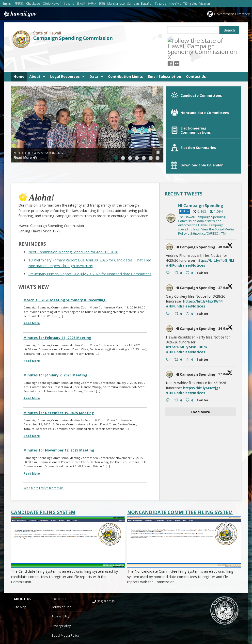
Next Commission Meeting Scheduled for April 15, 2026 (73, 223)
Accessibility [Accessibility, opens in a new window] (60, 587)
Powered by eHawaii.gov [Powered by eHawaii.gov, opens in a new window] (220, 619)
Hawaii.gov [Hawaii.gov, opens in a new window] (20, 14)
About (35, 57)
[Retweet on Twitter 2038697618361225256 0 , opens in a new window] (179, 244)
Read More (32, 294)
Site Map (20, 578)
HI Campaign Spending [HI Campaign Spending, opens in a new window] (195, 218)
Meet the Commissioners (38, 136)
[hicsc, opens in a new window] (200, 189)
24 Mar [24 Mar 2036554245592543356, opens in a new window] (224, 299)
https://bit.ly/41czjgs (202, 359)
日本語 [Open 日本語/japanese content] (81, 4)
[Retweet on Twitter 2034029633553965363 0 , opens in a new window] (179, 371)
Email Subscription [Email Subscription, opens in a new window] (165, 57)
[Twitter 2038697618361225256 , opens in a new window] (203, 245)
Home (19, 57)
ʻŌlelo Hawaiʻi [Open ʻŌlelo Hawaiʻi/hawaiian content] (52, 4)
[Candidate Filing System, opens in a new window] (68, 483)
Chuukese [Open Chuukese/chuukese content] (33, 4)
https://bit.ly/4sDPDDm (186, 318)
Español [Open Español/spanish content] (147, 4)
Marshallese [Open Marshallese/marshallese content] (116, 4)
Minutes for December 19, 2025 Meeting (59, 384)
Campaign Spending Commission (73, 38)
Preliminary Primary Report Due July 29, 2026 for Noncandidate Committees (90, 245)
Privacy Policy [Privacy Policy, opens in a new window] (61, 597)
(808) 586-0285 (106, 572)
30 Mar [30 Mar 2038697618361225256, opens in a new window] (224, 218)
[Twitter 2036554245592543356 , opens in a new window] (203, 331)
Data (94, 57)
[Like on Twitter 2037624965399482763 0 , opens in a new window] (190, 285)
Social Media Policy (65, 606)
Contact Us (196, 57)
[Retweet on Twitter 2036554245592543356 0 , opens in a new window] (179, 331)
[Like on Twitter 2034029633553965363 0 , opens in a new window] (190, 371)
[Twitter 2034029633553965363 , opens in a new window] (203, 372)
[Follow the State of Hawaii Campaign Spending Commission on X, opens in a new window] (170, 40)
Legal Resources (65, 57)
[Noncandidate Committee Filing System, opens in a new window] (184, 483)
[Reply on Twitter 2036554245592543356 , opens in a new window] (169, 331)
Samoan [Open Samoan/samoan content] (133, 4)
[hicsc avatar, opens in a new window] (169, 218)
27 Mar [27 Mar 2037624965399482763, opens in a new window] (224, 259)
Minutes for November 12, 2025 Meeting (59, 421)
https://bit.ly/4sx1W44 (203, 272)
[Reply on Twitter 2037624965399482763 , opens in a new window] (169, 285)
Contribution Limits (126, 57)
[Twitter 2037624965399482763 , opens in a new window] (203, 285)
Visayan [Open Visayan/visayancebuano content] (205, 4)
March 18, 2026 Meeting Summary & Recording (64, 271)
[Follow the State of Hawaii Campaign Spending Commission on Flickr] (183, 40)
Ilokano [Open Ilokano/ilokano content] (69, 4)
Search (229, 30)
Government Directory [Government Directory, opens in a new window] (232, 14)
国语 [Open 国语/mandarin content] (102, 4)
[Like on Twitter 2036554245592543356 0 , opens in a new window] (190, 331)
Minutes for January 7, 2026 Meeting (55, 346)
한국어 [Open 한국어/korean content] (92, 4)
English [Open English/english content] (7, 4)
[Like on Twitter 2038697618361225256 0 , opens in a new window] (190, 244)
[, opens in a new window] (177, 40)
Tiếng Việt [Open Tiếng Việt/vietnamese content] (190, 4)
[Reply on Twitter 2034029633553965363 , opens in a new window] (169, 371)
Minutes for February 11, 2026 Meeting (57, 309)
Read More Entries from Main (43, 459)
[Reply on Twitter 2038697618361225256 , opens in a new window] (169, 244)
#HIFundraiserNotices (186, 236)
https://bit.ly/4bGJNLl (215, 231)
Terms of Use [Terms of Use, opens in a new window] (61, 578)
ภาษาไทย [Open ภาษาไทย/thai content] (175, 4)
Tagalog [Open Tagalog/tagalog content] (160, 4)
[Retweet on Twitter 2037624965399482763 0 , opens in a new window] (179, 285)
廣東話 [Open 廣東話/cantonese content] (19, 4)
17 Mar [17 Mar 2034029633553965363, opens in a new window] (224, 345)
